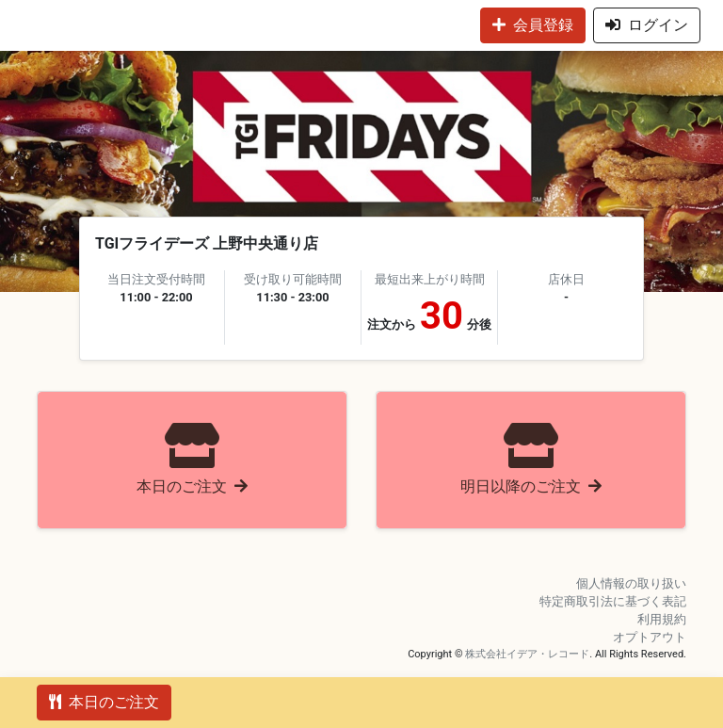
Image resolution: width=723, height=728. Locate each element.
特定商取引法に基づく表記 (613, 601)
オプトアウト (650, 637)
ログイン (647, 25)
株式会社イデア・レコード (527, 654)
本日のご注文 (104, 702)
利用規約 (662, 619)
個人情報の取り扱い (631, 583)
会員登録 (533, 25)
